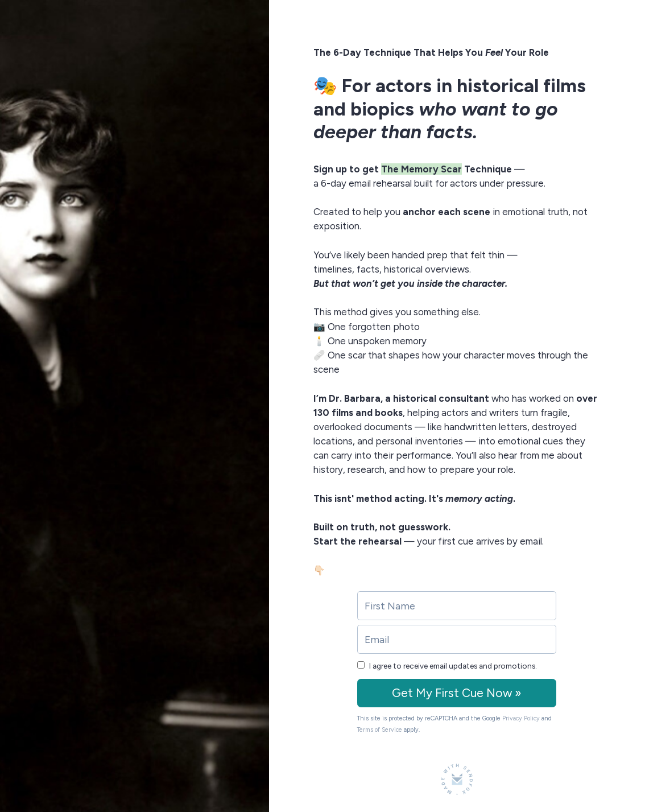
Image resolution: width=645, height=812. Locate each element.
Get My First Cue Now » (457, 693)
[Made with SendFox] (457, 779)
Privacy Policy (521, 718)
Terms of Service (380, 730)
